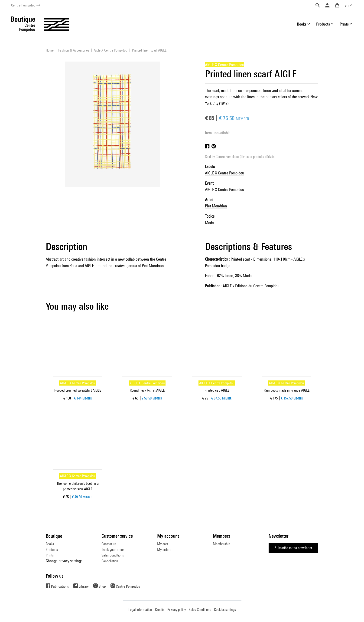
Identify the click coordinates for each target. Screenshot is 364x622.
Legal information (140, 610)
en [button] (347, 5)
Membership (221, 544)
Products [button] (323, 24)
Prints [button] (344, 24)
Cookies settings (225, 610)
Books (50, 544)
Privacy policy (177, 610)
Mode (209, 223)
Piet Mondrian (216, 206)
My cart (162, 544)
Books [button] (302, 24)
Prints (50, 555)
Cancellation (110, 561)
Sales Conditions (113, 555)
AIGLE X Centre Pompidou (225, 173)
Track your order (113, 550)
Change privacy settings (64, 561)
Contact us (109, 544)
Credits (160, 610)
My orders (164, 550)
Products (52, 550)
